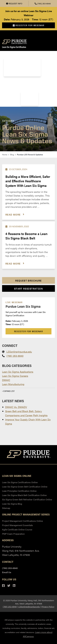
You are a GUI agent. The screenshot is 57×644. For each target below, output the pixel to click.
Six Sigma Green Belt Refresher (20, 74)
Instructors (12, 81)
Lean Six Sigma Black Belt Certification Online (24, 495)
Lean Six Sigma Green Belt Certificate (23, 60)
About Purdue (30, 88)
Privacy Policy (48, 607)
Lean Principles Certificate (18, 65)
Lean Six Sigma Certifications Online (20, 482)
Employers (11, 88)
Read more (13, 215)
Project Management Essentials (17, 525)
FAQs (26, 94)
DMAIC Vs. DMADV (16, 407)
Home (5, 154)
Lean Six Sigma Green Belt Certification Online (25, 487)
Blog (45, 88)
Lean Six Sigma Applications (18, 372)
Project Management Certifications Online (22, 521)
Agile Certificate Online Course (17, 529)
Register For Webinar (29, 25)
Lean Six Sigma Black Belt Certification (24, 69)
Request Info (14, 3)
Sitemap (6, 508)
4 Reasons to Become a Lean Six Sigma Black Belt (26, 236)
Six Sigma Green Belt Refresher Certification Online (27, 499)
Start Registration (28, 289)
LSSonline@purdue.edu (19, 352)
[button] (28, 391)
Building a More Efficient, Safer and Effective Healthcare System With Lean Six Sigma (28, 181)
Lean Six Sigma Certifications (22, 54)
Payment (28, 81)
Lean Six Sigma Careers (15, 376)
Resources (28, 99)
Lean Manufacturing (13, 384)
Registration (45, 81)
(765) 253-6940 (43, 3)
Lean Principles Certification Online (19, 491)
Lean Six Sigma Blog (12, 504)
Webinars (28, 103)
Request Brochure (28, 281)
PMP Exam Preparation (13, 534)
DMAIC (6, 380)
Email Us (7, 572)
